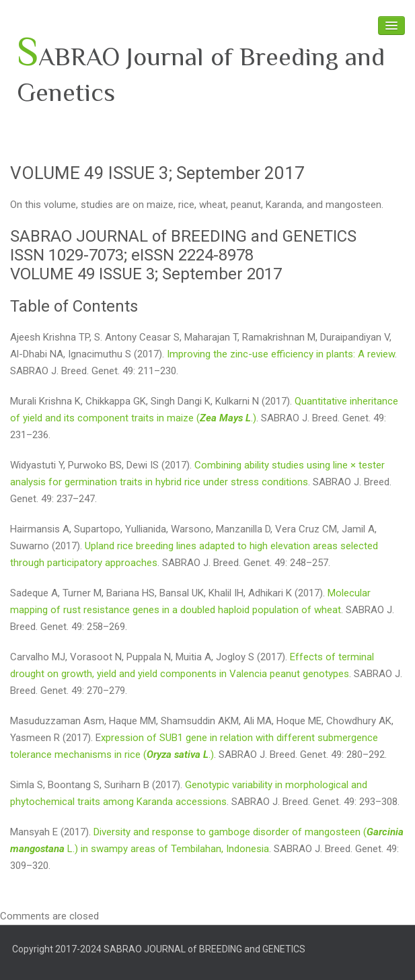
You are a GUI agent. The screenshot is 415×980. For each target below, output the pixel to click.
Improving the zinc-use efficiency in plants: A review (281, 354)
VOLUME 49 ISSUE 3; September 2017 (157, 173)
